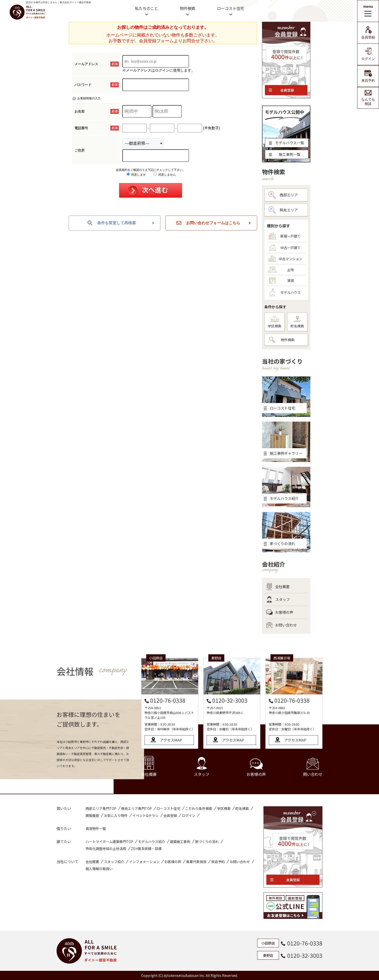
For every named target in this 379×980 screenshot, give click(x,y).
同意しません (165, 175)
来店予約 (368, 76)
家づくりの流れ (207, 842)
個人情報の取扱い (99, 869)
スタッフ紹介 (114, 862)
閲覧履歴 (92, 815)
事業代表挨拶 (196, 862)
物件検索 (188, 8)
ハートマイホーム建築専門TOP (109, 842)
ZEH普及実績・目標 (146, 849)
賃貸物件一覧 (96, 829)
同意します (136, 175)
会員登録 (368, 33)
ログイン (368, 54)
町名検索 (297, 322)
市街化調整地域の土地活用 (106, 849)
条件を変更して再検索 (112, 223)
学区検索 (275, 322)
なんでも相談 (368, 98)
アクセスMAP (171, 740)
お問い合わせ (281, 625)
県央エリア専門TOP (136, 808)
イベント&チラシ (146, 815)
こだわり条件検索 (199, 808)
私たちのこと (146, 8)
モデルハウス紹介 (152, 842)
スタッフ (278, 599)
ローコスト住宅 (231, 8)
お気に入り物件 (116, 815)
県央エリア (283, 210)
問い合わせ (313, 767)
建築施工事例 (180, 842)
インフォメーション (144, 862)
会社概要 (278, 587)
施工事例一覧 (285, 154)
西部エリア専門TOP (101, 808)
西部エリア (283, 195)
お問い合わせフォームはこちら (208, 223)
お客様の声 (280, 612)
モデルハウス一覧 (286, 143)
